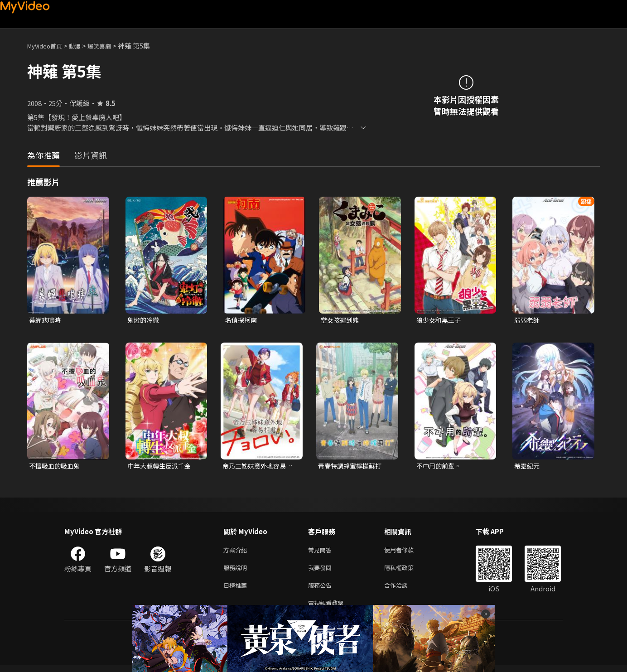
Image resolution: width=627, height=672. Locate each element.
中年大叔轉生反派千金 (161, 467)
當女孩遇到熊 (341, 320)
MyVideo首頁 (48, 46)
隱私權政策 (407, 571)
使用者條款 (407, 552)
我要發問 (322, 571)
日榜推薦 (237, 590)
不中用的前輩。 (440, 467)
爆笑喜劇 (109, 46)
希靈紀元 (528, 467)
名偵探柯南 (242, 320)
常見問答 (322, 552)
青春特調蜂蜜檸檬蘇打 (352, 467)
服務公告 (322, 590)
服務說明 (237, 571)
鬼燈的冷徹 (144, 320)
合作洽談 (403, 590)
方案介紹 (237, 552)
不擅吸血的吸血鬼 (56, 467)
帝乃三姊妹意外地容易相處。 (256, 467)
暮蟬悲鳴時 (46, 320)
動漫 (82, 46)
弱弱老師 (528, 320)
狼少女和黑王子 (440, 320)
